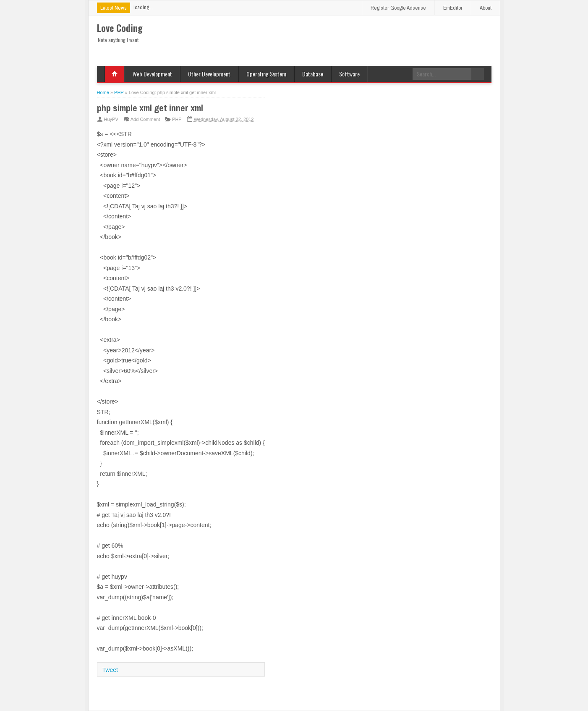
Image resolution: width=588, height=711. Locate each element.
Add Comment (145, 119)
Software (349, 74)
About (486, 8)
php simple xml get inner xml (150, 108)
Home (115, 74)
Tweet (110, 670)
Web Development (152, 74)
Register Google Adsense (398, 8)
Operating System (266, 74)
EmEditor (453, 8)
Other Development (209, 74)
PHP (177, 119)
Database (313, 74)
